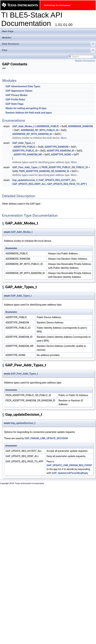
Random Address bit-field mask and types (29, 113)
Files (49, 50)
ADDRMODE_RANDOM (80, 126)
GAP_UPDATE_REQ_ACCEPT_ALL (57, 180)
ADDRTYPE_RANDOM (56, 147)
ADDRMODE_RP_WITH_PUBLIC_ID (40, 130)
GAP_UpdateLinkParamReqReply (70, 473)
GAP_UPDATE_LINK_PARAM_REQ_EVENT (69, 465)
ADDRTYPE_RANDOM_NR (28, 155)
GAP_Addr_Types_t (23, 143)
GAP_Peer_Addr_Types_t (26, 167)
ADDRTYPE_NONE (61, 155)
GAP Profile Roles (15, 100)
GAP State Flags (14, 104)
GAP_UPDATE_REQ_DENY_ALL (29, 184)
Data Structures (49, 44)
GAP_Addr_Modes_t (23, 126)
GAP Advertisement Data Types (23, 86)
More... (65, 138)
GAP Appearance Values (19, 91)
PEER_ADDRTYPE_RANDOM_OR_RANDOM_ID (44, 171)
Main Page (8, 31)
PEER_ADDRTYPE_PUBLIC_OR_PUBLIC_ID (65, 167)
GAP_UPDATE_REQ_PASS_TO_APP (66, 184)
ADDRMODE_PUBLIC (48, 126)
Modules (7, 38)
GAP (4, 68)
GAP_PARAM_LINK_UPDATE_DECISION (46, 438)
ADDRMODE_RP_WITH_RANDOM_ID (32, 134)
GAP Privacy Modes (16, 95)
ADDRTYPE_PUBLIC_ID (25, 151)
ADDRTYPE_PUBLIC (25, 147)
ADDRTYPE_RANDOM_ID (60, 151)
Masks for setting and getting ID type (26, 108)
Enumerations (89, 61)
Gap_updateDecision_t (25, 180)
